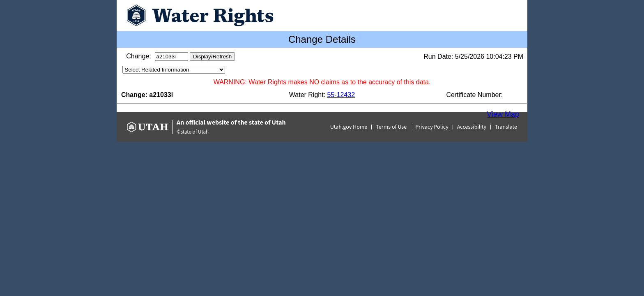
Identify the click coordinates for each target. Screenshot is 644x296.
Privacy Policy (432, 127)
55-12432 (341, 95)
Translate (506, 127)
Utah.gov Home (349, 127)
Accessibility (472, 127)
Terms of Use (391, 127)
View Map (503, 114)
